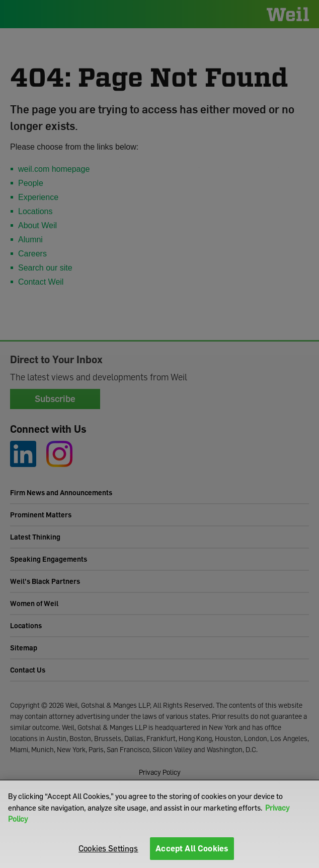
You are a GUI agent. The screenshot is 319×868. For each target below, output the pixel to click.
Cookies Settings (108, 848)
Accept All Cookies (192, 848)
